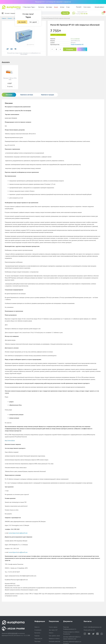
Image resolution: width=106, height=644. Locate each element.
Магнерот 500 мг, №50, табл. (10, 79)
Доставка (49, 7)
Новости (37, 627)
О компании (38, 630)
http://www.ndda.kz (10, 441)
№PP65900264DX (13, 633)
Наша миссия (38, 638)
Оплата (51, 633)
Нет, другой (33, 22)
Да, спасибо (22, 22)
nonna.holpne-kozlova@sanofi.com (18, 533)
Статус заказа (87, 7)
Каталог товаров (8, 13)
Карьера (37, 636)
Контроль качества (55, 641)
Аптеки (62, 7)
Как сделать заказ (54, 636)
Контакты (41, 7)
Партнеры (37, 641)
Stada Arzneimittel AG (77, 44)
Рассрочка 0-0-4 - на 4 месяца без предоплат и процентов (53, 2)
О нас (68, 7)
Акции (56, 7)
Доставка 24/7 (53, 630)
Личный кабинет (99, 7)
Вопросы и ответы (54, 638)
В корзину (70, 49)
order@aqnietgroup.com (94, 627)
